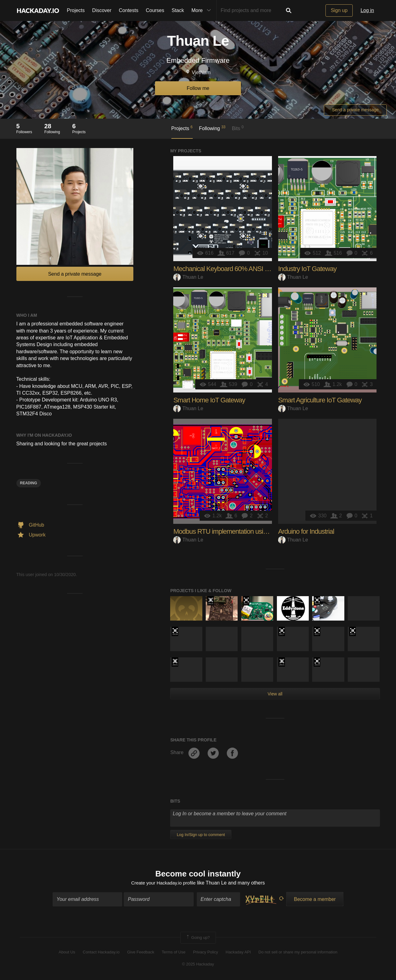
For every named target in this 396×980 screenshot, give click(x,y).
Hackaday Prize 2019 (317, 601)
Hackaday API (238, 953)
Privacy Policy (206, 953)
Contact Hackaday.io (101, 953)
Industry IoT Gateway (307, 269)
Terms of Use (174, 953)
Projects (76, 10)
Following (212, 128)
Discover (102, 10)
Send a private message (355, 110)
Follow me (198, 88)
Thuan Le (188, 277)
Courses (155, 10)
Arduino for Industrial (306, 531)
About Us (67, 953)
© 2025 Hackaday (198, 965)
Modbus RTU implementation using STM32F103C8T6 (247, 531)
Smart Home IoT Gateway (209, 400)
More (203, 11)
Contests (129, 10)
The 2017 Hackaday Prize (246, 601)
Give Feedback (141, 953)
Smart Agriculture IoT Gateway (320, 400)
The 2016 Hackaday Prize (175, 631)
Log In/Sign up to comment (201, 835)
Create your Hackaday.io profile (164, 883)
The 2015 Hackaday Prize (211, 601)
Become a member (315, 900)
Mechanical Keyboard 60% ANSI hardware (232, 269)
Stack (178, 10)
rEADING (29, 483)
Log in (367, 10)
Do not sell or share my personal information (298, 953)
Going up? (198, 939)
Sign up (339, 10)
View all (275, 694)
